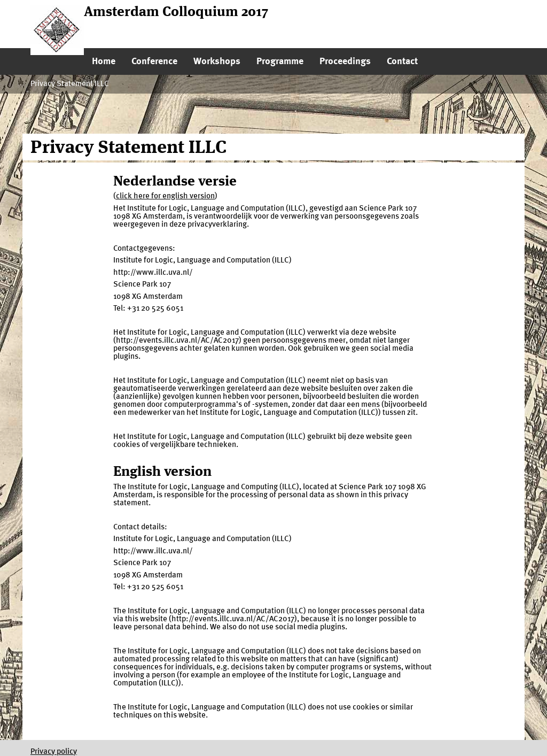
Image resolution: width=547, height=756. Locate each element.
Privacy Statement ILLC (70, 84)
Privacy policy (54, 752)
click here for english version (165, 196)
